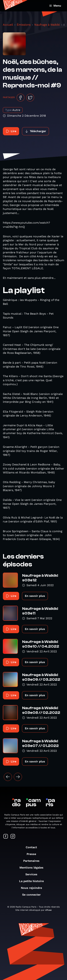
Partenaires (33, 861)
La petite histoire (33, 881)
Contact (33, 847)
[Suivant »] (18, 777)
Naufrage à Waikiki (47, 25)
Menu (55, 6)
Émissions (24, 25)
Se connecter (33, 895)
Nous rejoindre (33, 888)
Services (33, 874)
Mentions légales (33, 868)
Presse (33, 854)
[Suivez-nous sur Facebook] (6, 837)
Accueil (8, 25)
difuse (48, 910)
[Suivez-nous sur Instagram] (13, 837)
